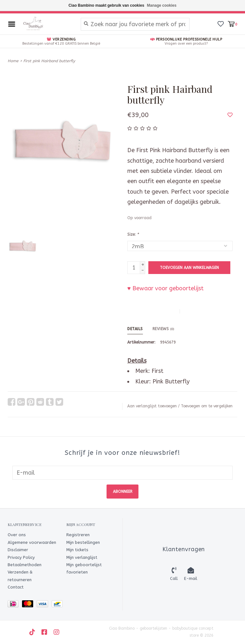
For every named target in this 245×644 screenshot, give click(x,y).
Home (13, 61)
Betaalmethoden (25, 565)
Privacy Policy (21, 557)
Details (135, 329)
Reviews (163, 329)
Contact (16, 587)
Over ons (17, 535)
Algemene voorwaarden (32, 542)
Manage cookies (162, 5)
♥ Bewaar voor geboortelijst (165, 288)
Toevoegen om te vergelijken (207, 406)
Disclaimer (18, 550)
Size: (133, 234)
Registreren (78, 535)
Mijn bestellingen (83, 542)
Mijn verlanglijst (82, 557)
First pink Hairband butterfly (49, 61)
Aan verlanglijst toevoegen (152, 406)
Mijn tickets (77, 550)
